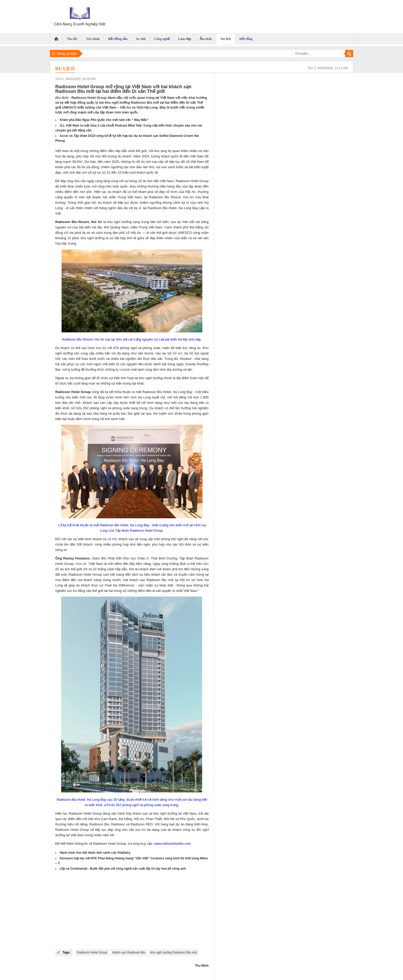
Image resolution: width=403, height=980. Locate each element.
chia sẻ (81, 564)
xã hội (112, 539)
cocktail (125, 369)
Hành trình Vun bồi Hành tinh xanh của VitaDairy (95, 853)
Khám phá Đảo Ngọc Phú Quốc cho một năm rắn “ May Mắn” (104, 120)
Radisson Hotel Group (92, 952)
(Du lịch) (62, 98)
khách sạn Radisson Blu (129, 952)
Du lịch (65, 69)
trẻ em (178, 353)
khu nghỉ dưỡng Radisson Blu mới (173, 952)
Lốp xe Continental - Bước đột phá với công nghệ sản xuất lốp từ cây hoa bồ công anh (123, 869)
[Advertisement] (132, 911)
